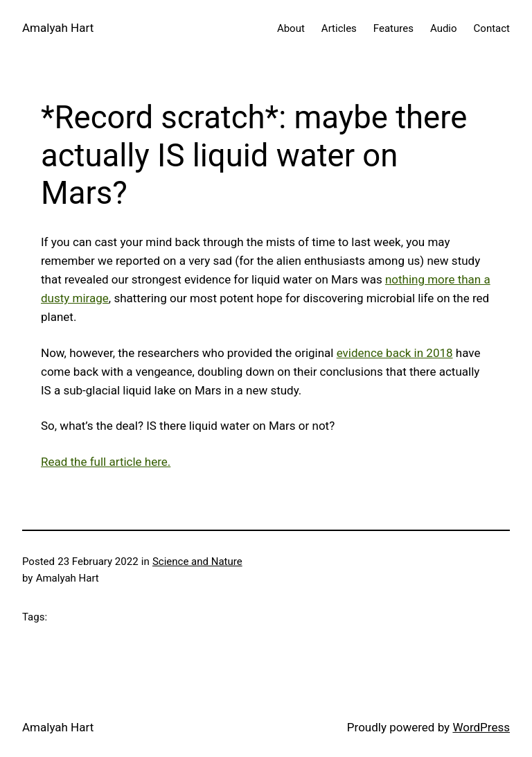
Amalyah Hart (58, 28)
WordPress (481, 727)
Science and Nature (197, 562)
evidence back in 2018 (395, 353)
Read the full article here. (106, 462)
